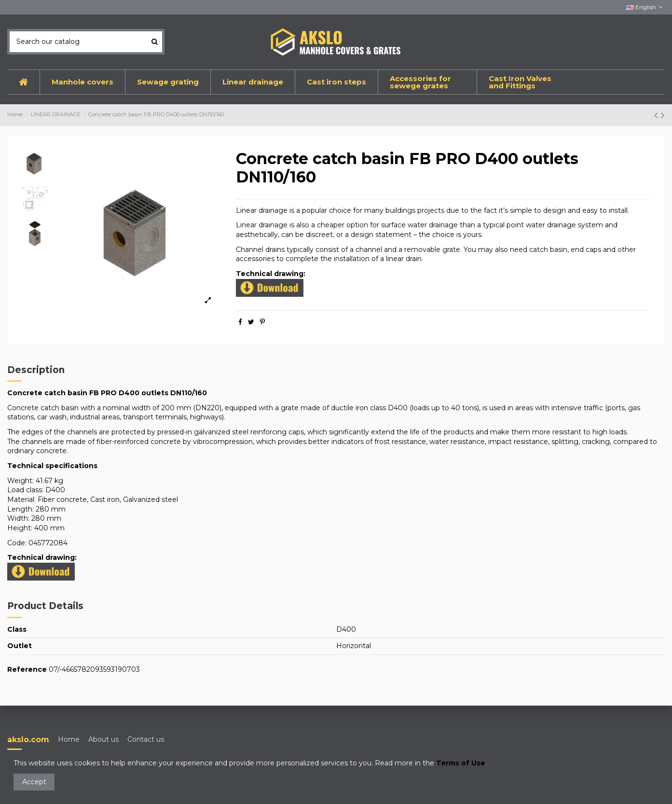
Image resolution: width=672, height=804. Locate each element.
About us (103, 739)
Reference (27, 669)
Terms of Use (461, 763)
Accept (34, 782)
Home (69, 739)
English (645, 7)
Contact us (146, 739)
